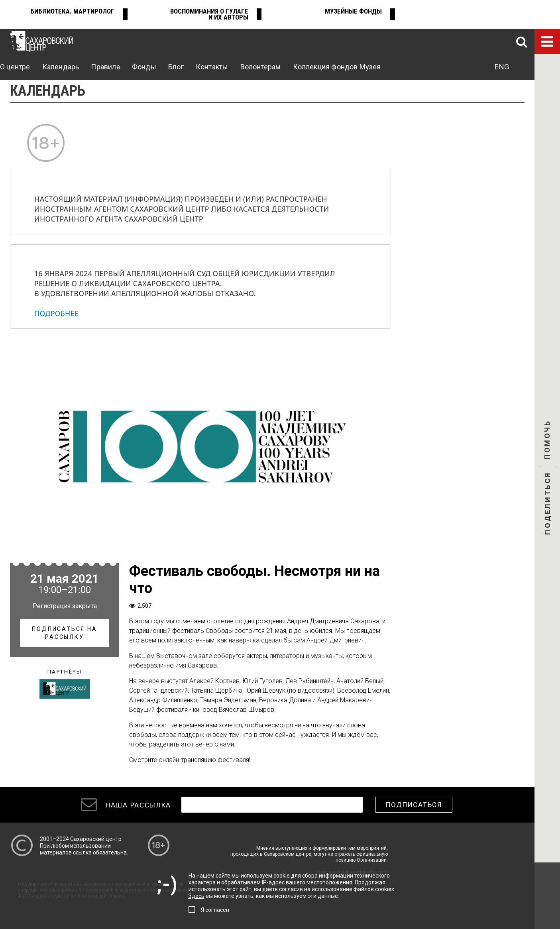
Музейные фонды (353, 11)
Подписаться (414, 805)
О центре (15, 67)
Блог (176, 67)
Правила (105, 67)
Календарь (61, 67)
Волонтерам (261, 67)
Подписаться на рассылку (64, 633)
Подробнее (56, 313)
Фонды (144, 67)
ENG (502, 67)
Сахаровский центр (96, 839)
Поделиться (547, 504)
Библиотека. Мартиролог (72, 11)
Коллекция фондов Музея (337, 67)
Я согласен (215, 910)
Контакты (212, 67)
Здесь (196, 896)
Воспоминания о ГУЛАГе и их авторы (209, 14)
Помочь (547, 447)
